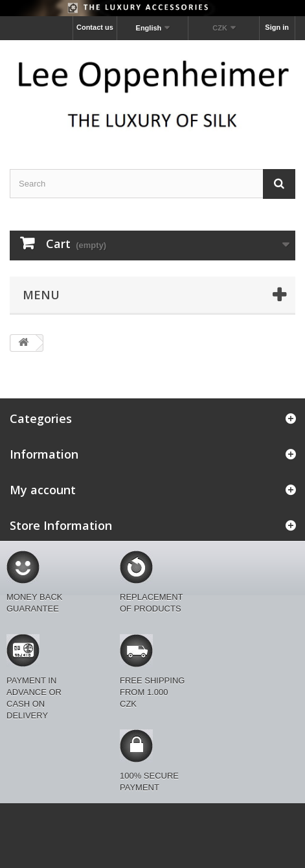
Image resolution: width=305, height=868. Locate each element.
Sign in (277, 27)
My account (43, 490)
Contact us (95, 27)
